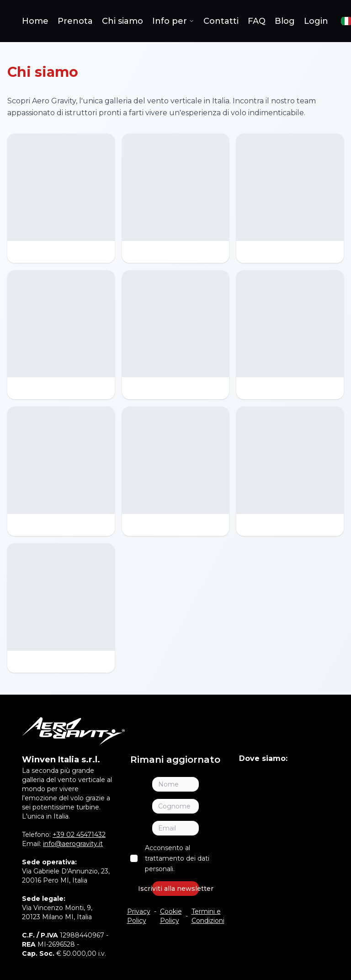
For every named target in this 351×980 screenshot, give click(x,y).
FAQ (257, 21)
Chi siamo (122, 21)
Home (35, 21)
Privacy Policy (139, 916)
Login (316, 21)
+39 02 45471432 (79, 835)
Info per (173, 21)
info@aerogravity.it (73, 844)
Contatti (221, 21)
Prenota (75, 21)
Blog (285, 21)
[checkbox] (134, 858)
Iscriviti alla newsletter (175, 889)
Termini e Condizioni (208, 916)
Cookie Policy (171, 916)
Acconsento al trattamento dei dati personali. (177, 858)
